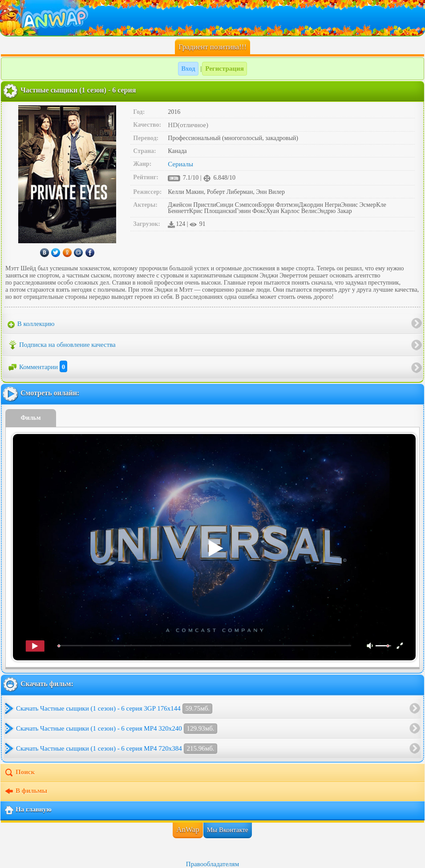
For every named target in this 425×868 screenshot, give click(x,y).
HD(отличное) (188, 125)
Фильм (31, 418)
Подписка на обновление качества (62, 345)
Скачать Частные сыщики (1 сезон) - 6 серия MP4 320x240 (117, 729)
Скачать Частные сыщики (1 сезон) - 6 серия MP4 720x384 (117, 749)
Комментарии (37, 367)
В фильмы (26, 792)
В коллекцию (31, 324)
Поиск (19, 773)
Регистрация (225, 68)
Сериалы (180, 164)
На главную (28, 810)
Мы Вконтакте (228, 830)
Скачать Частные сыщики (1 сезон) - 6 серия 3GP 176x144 (114, 709)
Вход (188, 68)
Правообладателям (212, 864)
